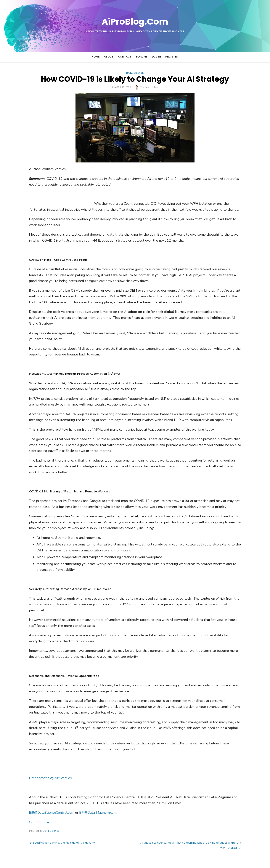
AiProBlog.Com (135, 21)
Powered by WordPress (199, 860)
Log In (156, 57)
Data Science (135, 73)
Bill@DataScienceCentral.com (50, 801)
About (109, 57)
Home (95, 57)
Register (172, 57)
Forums (142, 57)
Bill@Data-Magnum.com (96, 801)
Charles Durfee (149, 87)
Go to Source (37, 810)
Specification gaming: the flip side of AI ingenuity (62, 831)
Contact (125, 57)
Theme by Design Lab (230, 860)
